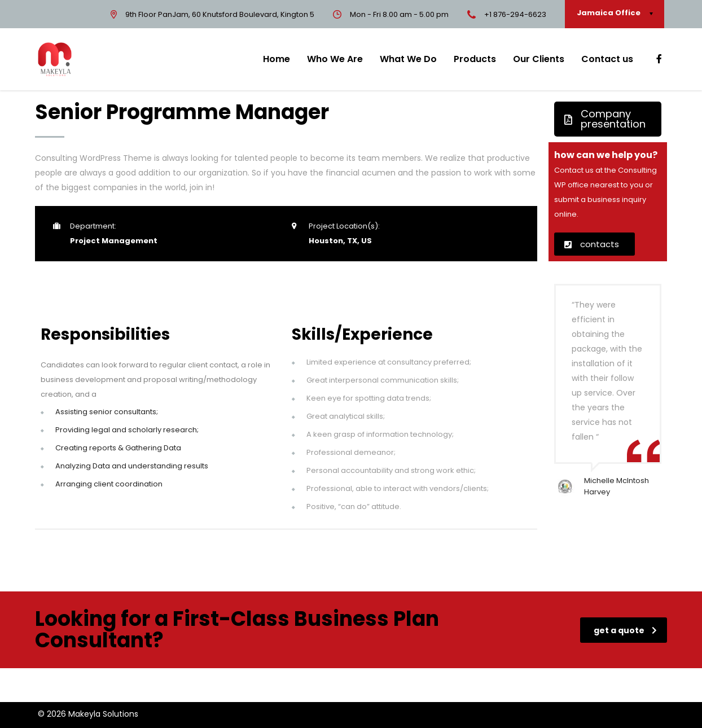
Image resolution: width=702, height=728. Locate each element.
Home (277, 59)
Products (475, 59)
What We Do (408, 59)
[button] (608, 119)
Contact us (607, 59)
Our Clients (539, 59)
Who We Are (335, 59)
